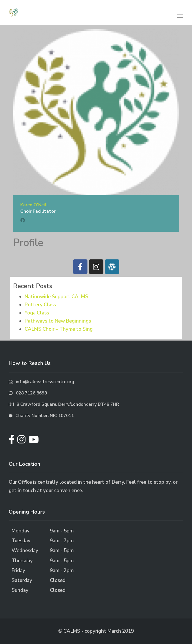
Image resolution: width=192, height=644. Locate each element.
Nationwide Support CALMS (56, 297)
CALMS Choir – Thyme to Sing (59, 329)
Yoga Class (37, 313)
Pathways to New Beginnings (58, 321)
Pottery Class (40, 305)
